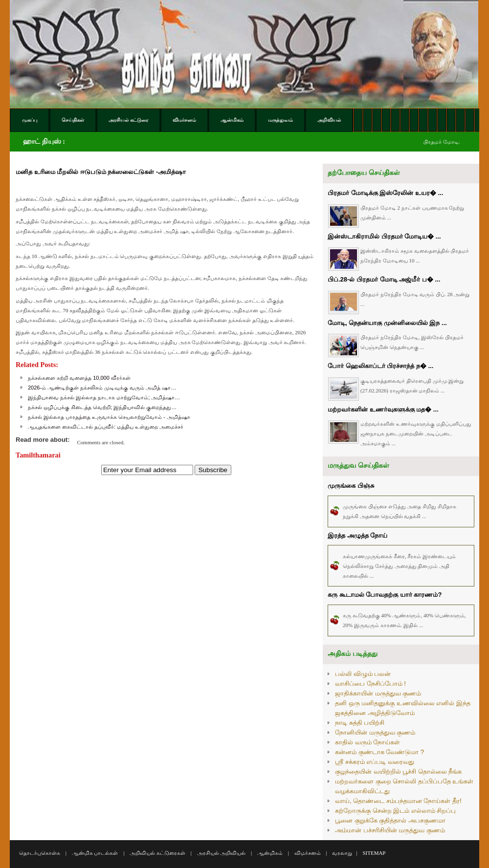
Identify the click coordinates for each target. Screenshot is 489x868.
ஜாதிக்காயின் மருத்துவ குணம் (378, 693)
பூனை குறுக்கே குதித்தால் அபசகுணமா (390, 820)
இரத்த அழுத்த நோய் (357, 535)
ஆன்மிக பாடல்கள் (95, 853)
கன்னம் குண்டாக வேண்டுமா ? (379, 752)
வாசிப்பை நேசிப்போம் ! (370, 684)
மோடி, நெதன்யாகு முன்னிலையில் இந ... (387, 323)
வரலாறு (342, 853)
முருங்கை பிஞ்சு (351, 486)
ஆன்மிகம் (270, 853)
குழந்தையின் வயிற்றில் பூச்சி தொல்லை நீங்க (398, 771)
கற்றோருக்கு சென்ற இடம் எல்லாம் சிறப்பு (395, 811)
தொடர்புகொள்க (40, 853)
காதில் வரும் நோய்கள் (367, 742)
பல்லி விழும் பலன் (363, 674)
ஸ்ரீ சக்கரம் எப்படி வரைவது (375, 762)
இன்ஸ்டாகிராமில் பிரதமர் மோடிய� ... (384, 236)
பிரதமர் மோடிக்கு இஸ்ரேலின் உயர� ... (385, 193)
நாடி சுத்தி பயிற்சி (360, 723)
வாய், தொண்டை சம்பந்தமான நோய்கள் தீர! (398, 801)
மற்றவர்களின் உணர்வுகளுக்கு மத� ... (383, 409)
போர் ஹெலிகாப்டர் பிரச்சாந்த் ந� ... (380, 366)
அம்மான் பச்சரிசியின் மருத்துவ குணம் (390, 830)
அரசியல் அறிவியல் (222, 853)
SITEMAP (374, 853)
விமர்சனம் (308, 853)
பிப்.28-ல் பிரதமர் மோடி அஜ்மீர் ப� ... (384, 279)
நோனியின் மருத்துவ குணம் (375, 732)
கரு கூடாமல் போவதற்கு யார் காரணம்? (385, 595)
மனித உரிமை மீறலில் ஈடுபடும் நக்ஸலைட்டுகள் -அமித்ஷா (101, 172)
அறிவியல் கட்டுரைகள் (157, 853)
